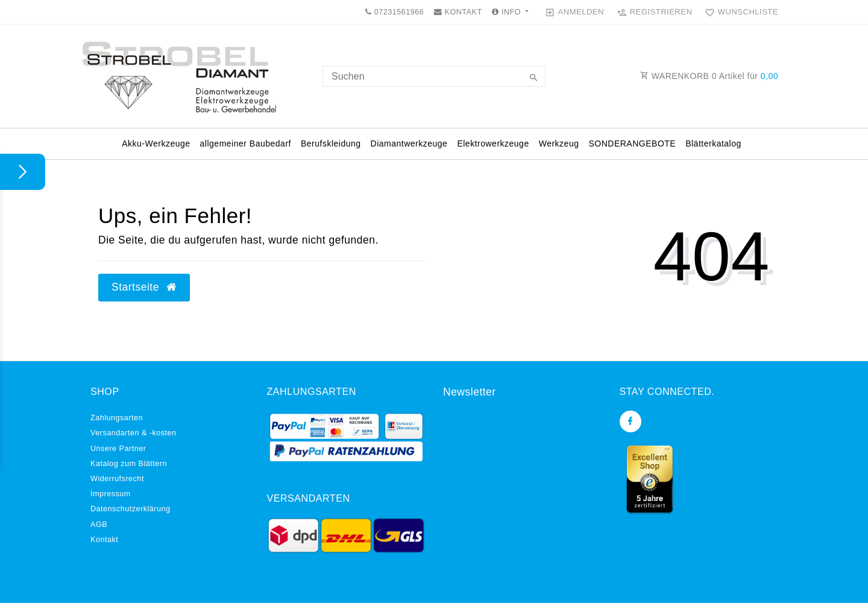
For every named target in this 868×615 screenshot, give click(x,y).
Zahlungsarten (117, 418)
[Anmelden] (575, 12)
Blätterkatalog (713, 143)
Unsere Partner (118, 449)
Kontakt (104, 540)
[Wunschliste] (739, 12)
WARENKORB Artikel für (709, 76)
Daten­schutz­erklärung (131, 509)
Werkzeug (559, 143)
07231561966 (395, 12)
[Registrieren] (655, 12)
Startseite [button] (144, 287)
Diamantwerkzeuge (409, 143)
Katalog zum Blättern (129, 464)
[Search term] (434, 76)
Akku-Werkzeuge (156, 143)
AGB (99, 525)
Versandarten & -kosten (134, 433)
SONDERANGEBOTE (632, 143)
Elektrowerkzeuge (493, 143)
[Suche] (533, 78)
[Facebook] (631, 421)
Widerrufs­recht (117, 479)
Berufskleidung (331, 143)
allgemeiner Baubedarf (246, 143)
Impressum (111, 494)
